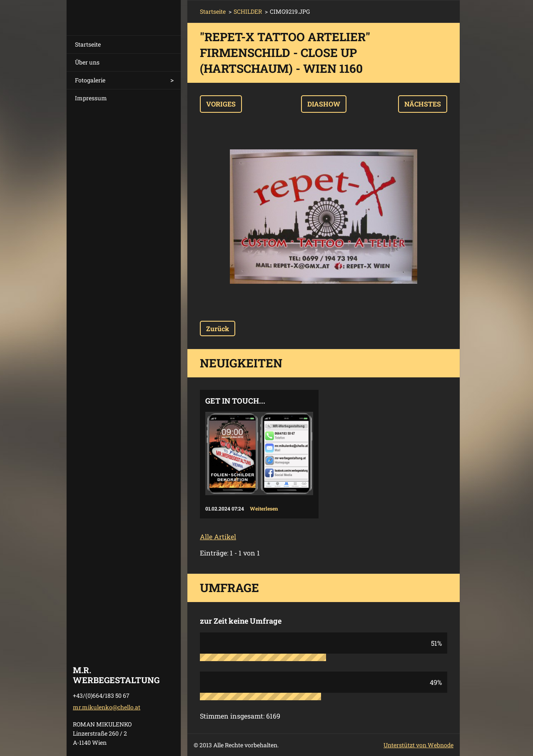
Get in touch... (235, 401)
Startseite (88, 44)
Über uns (87, 62)
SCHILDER (248, 11)
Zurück (218, 328)
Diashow (324, 104)
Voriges (221, 104)
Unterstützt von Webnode (418, 745)
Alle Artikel (218, 537)
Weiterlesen (264, 508)
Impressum (91, 98)
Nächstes (423, 104)
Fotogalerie (90, 80)
